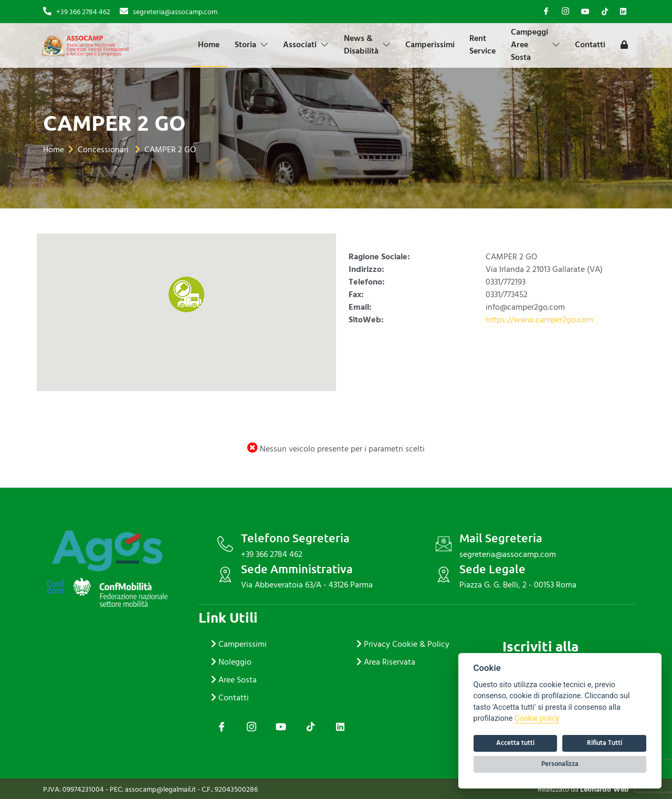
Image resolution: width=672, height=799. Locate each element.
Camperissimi (434, 45)
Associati (308, 45)
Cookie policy (537, 718)
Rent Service (488, 45)
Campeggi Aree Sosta (541, 45)
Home (210, 45)
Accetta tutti (515, 743)
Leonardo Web (605, 789)
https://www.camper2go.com (539, 320)
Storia (253, 45)
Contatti (597, 45)
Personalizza (560, 764)
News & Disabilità (370, 45)
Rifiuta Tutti (605, 743)
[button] (186, 295)
